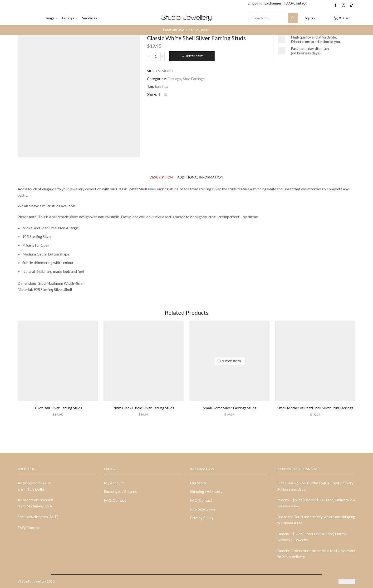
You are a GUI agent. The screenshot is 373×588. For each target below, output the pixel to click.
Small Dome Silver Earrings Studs (230, 408)
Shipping (255, 3)
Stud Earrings (194, 79)
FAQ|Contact (29, 528)
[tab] (161, 177)
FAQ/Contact (295, 3)
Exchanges (273, 3)
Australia (203, 30)
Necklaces (89, 18)
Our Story (198, 483)
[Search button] (293, 18)
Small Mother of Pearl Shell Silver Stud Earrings (315, 408)
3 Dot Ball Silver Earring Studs (58, 408)
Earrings (70, 18)
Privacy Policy (202, 518)
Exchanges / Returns (120, 491)
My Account (114, 483)
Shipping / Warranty (206, 491)
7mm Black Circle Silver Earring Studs (144, 408)
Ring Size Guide (203, 509)
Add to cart (194, 56)
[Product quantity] (156, 56)
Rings (52, 18)
